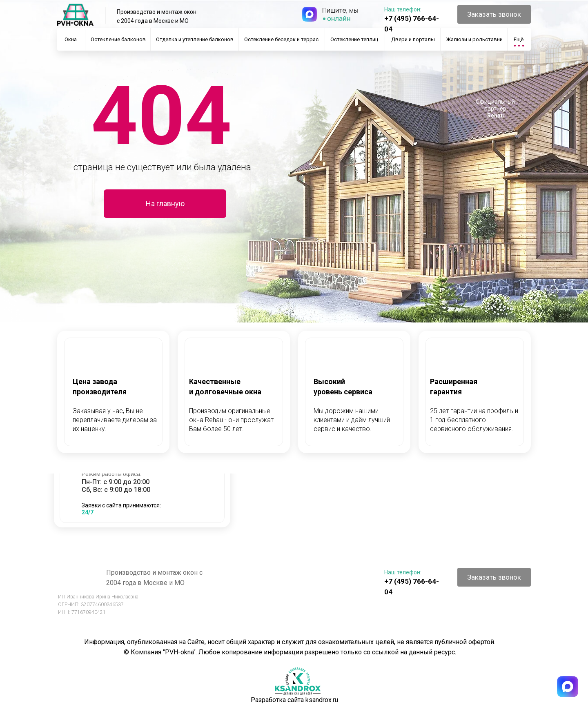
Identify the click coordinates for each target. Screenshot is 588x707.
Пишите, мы (340, 10)
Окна (71, 39)
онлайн (339, 18)
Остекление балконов (118, 39)
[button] (494, 14)
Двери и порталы (413, 39)
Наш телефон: (403, 9)
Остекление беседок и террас (281, 39)
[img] (310, 14)
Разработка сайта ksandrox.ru (294, 700)
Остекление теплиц (354, 39)
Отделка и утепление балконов (195, 39)
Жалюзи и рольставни (474, 39)
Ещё (519, 39)
